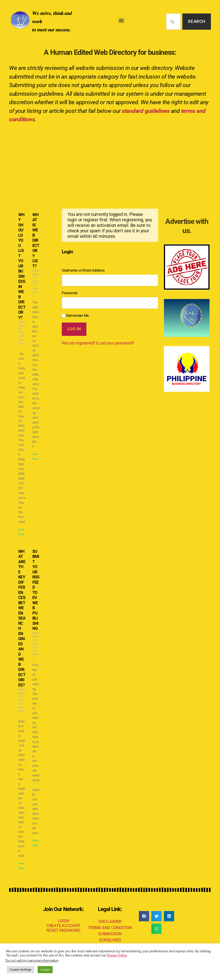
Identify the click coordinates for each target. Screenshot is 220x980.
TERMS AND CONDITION (110, 928)
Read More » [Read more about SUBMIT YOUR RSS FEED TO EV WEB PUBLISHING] (35, 845)
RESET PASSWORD (63, 930)
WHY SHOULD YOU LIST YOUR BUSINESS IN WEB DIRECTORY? (22, 266)
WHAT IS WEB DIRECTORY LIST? (36, 240)
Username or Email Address (83, 270)
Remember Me (75, 316)
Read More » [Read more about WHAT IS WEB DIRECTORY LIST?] (35, 459)
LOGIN (64, 921)
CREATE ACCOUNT (63, 926)
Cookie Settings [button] (21, 969)
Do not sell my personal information (32, 961)
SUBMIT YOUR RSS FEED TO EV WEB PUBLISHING (36, 590)
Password (70, 293)
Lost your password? (116, 343)
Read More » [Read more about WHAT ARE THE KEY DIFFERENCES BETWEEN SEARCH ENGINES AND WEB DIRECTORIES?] (21, 868)
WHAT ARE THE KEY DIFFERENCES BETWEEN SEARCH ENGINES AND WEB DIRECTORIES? (22, 618)
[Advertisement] (110, 162)
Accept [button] (45, 969)
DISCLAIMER (110, 921)
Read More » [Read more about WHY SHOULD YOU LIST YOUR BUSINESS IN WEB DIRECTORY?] (21, 534)
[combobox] (173, 22)
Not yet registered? (79, 343)
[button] (121, 20)
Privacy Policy (117, 955)
